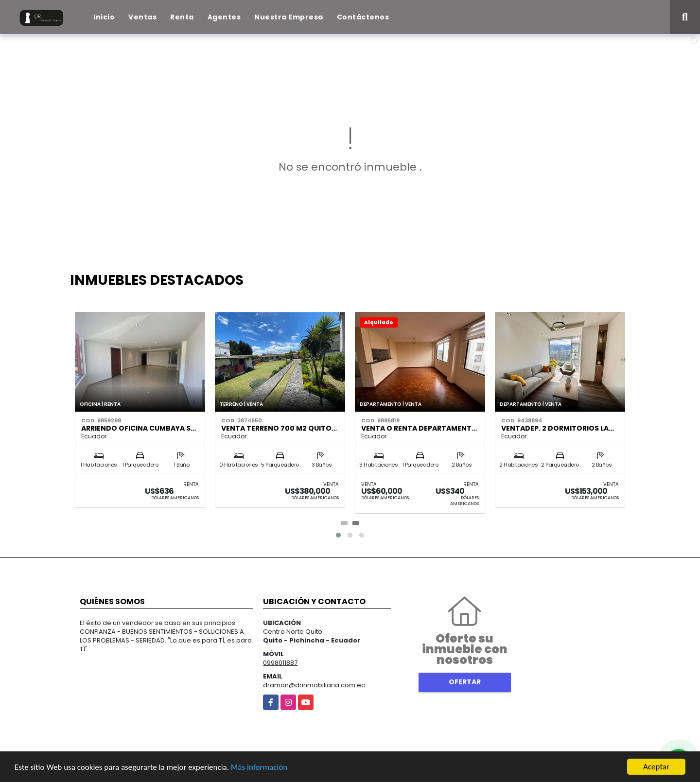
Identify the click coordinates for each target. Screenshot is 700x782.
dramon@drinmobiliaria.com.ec (314, 685)
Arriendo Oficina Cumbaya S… (139, 428)
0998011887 (280, 663)
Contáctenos (363, 17)
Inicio (104, 17)
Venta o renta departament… (419, 428)
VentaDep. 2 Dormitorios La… (558, 428)
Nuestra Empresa (289, 17)
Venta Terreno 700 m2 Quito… (279, 428)
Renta (182, 17)
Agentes (224, 17)
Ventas (142, 17)
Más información (259, 767)
